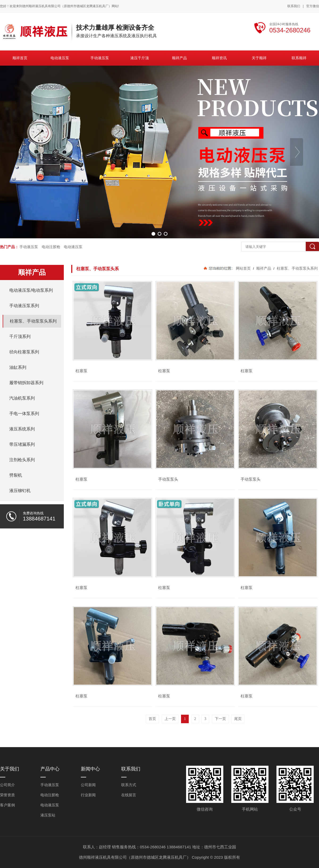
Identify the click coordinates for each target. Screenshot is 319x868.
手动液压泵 (29, 247)
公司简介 (7, 785)
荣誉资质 (7, 795)
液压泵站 (48, 815)
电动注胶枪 (51, 247)
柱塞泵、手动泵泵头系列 (297, 268)
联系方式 (129, 785)
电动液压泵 (73, 247)
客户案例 (7, 805)
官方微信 (313, 6)
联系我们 (294, 6)
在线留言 (129, 795)
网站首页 (243, 268)
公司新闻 (88, 785)
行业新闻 (88, 795)
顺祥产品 (264, 268)
